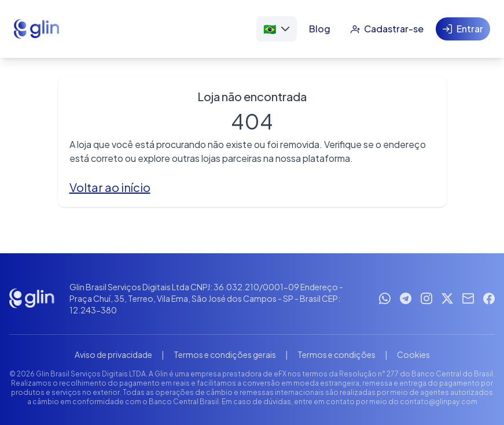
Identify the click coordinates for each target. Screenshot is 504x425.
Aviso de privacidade (113, 354)
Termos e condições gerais (225, 354)
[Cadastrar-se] (387, 29)
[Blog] (320, 29)
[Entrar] (463, 29)
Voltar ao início (110, 187)
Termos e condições (336, 354)
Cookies (413, 354)
